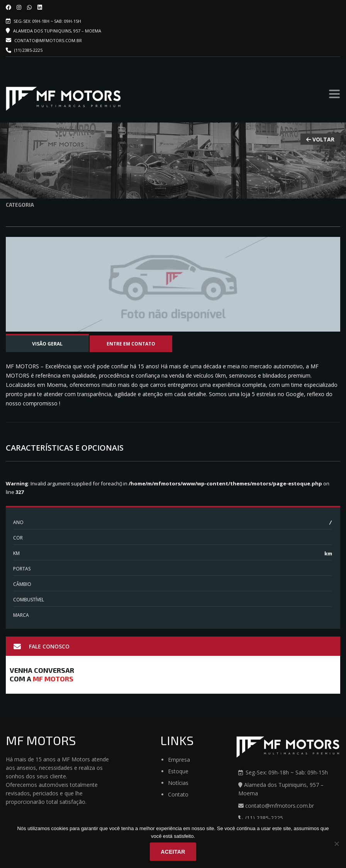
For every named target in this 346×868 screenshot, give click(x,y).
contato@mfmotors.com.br (44, 40)
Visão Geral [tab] (47, 344)
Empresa (179, 760)
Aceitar (173, 852)
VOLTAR (320, 139)
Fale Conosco (42, 647)
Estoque (178, 771)
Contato (178, 794)
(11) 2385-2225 (28, 50)
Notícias (178, 783)
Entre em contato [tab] (131, 344)
